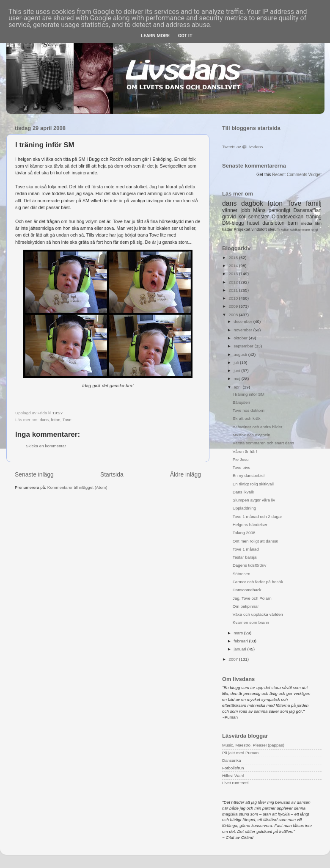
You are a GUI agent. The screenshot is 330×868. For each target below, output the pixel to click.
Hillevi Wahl (233, 776)
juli (237, 362)
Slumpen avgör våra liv (254, 500)
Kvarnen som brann (251, 622)
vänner (230, 210)
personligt (280, 210)
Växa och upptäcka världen (258, 614)
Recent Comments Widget (297, 175)
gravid (229, 217)
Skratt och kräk (247, 418)
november (243, 330)
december (243, 321)
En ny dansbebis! (249, 475)
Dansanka (231, 760)
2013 (234, 274)
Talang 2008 (244, 533)
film (318, 223)
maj (238, 379)
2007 (234, 659)
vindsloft (259, 229)
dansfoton (273, 223)
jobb (245, 210)
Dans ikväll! (243, 492)
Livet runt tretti (235, 783)
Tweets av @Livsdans (242, 147)
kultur (285, 230)
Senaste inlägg (34, 474)
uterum (274, 229)
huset (253, 223)
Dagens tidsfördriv (250, 565)
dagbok (252, 203)
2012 (234, 282)
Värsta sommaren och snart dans (263, 443)
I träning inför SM (249, 394)
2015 (234, 258)
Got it (185, 36)
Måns (259, 210)
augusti (241, 354)
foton (56, 420)
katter (227, 229)
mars (239, 633)
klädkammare (300, 230)
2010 (234, 298)
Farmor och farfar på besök (258, 582)
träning (314, 217)
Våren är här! (245, 451)
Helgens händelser (250, 525)
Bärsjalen (241, 402)
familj (314, 203)
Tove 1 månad (246, 549)
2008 (234, 315)
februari (241, 641)
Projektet (242, 229)
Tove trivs (242, 467)
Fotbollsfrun (233, 768)
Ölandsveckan (287, 217)
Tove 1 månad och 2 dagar (257, 517)
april (238, 387)
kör (242, 217)
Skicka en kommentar (46, 446)
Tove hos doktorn (249, 410)
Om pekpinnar (246, 606)
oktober (241, 338)
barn (293, 223)
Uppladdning (244, 508)
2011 (234, 290)
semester (259, 217)
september (244, 346)
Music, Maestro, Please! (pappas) (253, 745)
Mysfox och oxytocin (252, 435)
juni (237, 371)
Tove (67, 420)
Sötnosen (242, 574)
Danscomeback (247, 590)
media (307, 223)
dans (44, 420)
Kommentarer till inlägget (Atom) (77, 487)
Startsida (112, 474)
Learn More (155, 36)
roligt (315, 230)
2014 (234, 266)
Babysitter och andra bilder (257, 427)
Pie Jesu (241, 459)
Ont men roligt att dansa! (256, 541)
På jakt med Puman (240, 753)
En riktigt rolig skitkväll (253, 484)
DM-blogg (233, 223)
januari (240, 649)
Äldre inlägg (186, 474)
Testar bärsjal (245, 557)
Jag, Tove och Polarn (252, 598)
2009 (234, 306)
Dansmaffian (308, 210)
